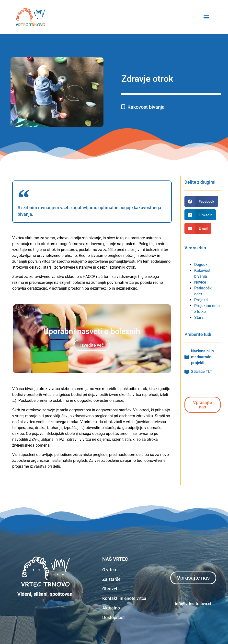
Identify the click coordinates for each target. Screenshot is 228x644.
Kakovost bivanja (146, 107)
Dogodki (201, 265)
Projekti (201, 300)
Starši (199, 317)
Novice (200, 282)
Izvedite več (92, 345)
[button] (219, 17)
